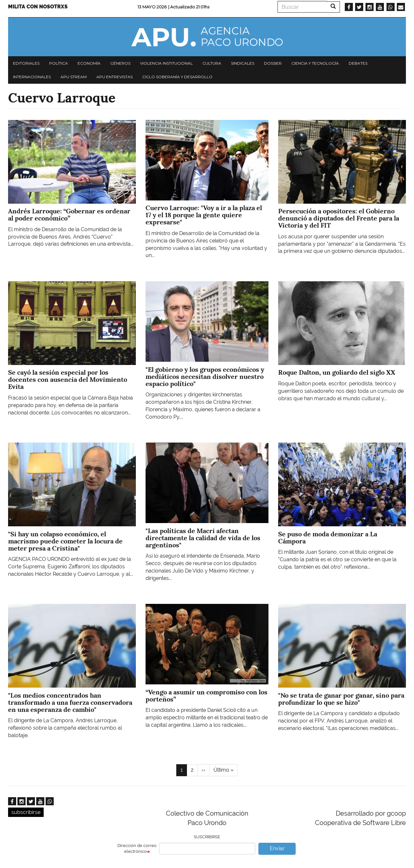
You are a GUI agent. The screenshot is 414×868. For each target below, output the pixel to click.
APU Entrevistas (114, 77)
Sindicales (243, 63)
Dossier (273, 63)
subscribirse (26, 812)
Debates (358, 63)
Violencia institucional (166, 63)
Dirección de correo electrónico (137, 849)
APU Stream (74, 77)
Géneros (120, 63)
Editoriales (26, 63)
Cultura (212, 63)
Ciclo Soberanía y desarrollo (177, 77)
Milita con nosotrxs (38, 7)
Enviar (277, 848)
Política (59, 63)
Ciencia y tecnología (315, 63)
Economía (89, 63)
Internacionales (32, 77)
